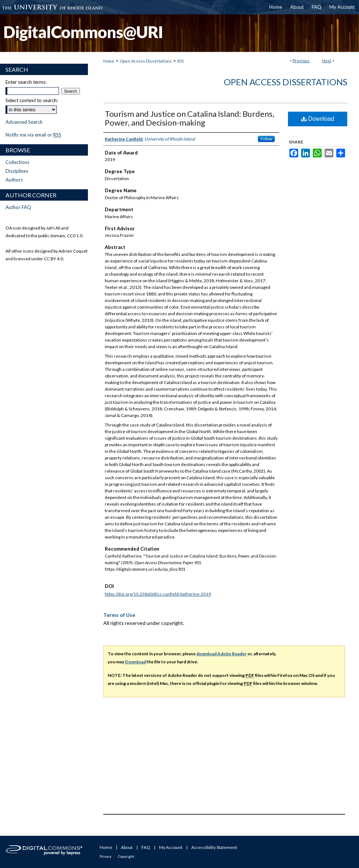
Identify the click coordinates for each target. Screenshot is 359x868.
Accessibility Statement (214, 847)
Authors (14, 180)
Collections (17, 162)
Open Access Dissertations (146, 61)
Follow (266, 139)
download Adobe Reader (221, 654)
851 (181, 61)
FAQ (146, 847)
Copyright (126, 856)
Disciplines (17, 171)
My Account (171, 847)
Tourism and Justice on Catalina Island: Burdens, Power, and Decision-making (190, 118)
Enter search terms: (26, 82)
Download (318, 119)
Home (109, 61)
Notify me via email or (33, 135)
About (127, 847)
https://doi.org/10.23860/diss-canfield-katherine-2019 (158, 594)
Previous (301, 61)
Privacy (106, 856)
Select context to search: (32, 100)
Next (327, 61)
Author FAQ (18, 207)
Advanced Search (24, 122)
